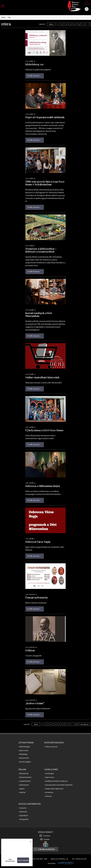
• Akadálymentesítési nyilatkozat (56, 781)
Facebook (47, 836)
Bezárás (29, 842)
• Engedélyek (23, 816)
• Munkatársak (23, 773)
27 (77, 724)
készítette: (52, 863)
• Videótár (22, 792)
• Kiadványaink (24, 785)
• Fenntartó (22, 808)
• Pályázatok (23, 812)
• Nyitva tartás (23, 750)
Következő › (85, 724)
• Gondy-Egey (49, 773)
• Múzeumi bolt (24, 758)
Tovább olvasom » (34, 76)
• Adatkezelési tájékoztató (54, 789)
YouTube (47, 839)
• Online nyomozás (51, 747)
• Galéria (21, 789)
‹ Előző (51, 24)
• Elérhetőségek (24, 747)
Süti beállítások (10, 860)
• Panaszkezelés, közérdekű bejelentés (58, 785)
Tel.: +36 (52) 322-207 (79, 859)
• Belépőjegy (23, 754)
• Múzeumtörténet (25, 777)
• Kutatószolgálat (25, 762)
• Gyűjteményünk (25, 781)
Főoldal (3, 17)
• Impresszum (49, 777)
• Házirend (48, 796)
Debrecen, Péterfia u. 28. (60, 859)
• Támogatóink (24, 819)
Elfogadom (23, 860)
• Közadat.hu (49, 792)
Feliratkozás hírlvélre (47, 849)
